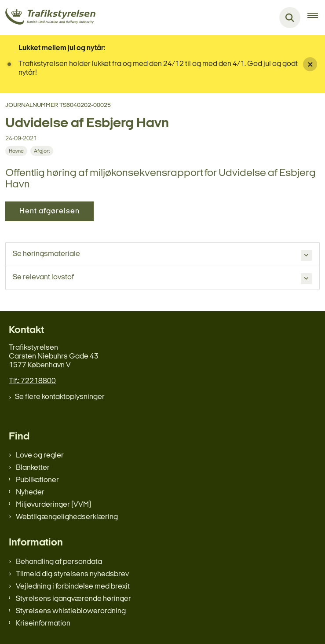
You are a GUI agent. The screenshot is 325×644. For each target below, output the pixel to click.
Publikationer (37, 480)
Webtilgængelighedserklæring (67, 517)
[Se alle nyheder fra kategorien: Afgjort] (42, 151)
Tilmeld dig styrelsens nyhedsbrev (72, 574)
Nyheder (30, 492)
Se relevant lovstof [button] (43, 277)
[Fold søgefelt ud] (290, 18)
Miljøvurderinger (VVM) (53, 505)
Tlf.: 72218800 (32, 381)
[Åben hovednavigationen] (316, 18)
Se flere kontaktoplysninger (60, 397)
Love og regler (40, 456)
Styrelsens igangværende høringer (73, 599)
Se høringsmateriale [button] (46, 254)
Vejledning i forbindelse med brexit (73, 587)
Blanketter (33, 468)
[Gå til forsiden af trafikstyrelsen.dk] (48, 18)
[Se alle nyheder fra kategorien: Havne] (16, 151)
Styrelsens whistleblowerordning (71, 611)
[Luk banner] (310, 64)
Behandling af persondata (59, 562)
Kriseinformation (43, 624)
